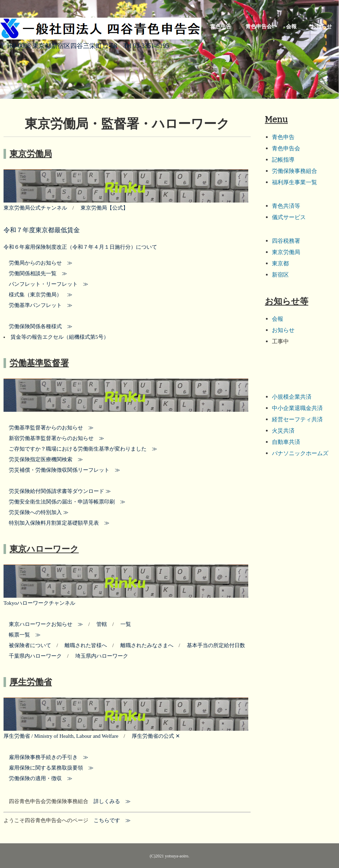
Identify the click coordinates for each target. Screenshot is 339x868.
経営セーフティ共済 (297, 419)
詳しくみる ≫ (109, 801)
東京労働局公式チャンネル (35, 208)
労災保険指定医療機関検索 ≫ (43, 459)
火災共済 (283, 431)
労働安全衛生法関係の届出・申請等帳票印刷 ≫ (64, 502)
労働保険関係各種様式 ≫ (38, 326)
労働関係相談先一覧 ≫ (35, 273)
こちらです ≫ (109, 820)
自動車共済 (286, 442)
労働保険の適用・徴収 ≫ (38, 778)
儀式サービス (289, 217)
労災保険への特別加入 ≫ (39, 512)
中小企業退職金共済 (297, 408)
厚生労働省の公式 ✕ (153, 736)
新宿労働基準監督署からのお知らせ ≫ (54, 438)
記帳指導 (283, 160)
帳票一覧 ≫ (22, 635)
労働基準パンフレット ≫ (38, 305)
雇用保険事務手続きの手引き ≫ (46, 757)
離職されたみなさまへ (147, 645)
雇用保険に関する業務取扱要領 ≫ (49, 768)
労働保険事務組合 (295, 171)
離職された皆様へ (86, 645)
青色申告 (221, 26)
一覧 (123, 624)
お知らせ (321, 26)
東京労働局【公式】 (102, 208)
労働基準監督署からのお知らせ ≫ (49, 428)
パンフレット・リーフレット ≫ (46, 284)
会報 (291, 26)
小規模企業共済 (292, 397)
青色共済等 (286, 206)
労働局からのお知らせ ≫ (38, 263)
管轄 (102, 624)
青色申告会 (259, 26)
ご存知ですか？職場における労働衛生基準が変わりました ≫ (80, 449)
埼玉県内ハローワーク (99, 656)
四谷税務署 (286, 241)
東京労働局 (286, 252)
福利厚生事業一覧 (295, 182)
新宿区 (280, 275)
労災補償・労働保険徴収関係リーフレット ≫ (62, 470)
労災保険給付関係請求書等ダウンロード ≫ (57, 491)
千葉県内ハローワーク (35, 656)
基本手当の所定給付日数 (213, 645)
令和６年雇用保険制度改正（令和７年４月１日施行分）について (80, 247)
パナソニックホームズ (300, 453)
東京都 (280, 263)
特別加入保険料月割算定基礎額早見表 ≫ (56, 523)
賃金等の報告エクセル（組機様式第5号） (60, 337)
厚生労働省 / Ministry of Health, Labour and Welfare (61, 736)
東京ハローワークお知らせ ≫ (46, 624)
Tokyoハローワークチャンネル (39, 603)
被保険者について (30, 645)
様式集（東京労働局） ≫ (38, 295)
